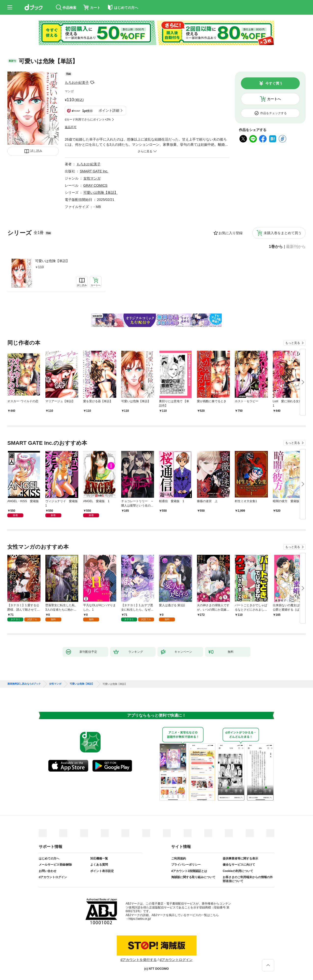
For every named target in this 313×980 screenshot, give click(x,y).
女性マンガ (92, 178)
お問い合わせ (48, 871)
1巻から (276, 247)
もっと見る (293, 343)
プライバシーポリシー (186, 865)
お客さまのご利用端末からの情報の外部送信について (248, 879)
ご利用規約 (179, 859)
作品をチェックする (274, 113)
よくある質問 (99, 865)
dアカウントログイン (53, 877)
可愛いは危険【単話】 (52, 261)
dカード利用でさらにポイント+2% (88, 120)
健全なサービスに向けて (239, 865)
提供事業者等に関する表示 (240, 859)
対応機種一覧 (99, 859)
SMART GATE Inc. (94, 171)
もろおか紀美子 (77, 83)
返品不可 (71, 127)
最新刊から (296, 247)
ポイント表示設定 (102, 871)
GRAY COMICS (95, 185)
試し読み (36, 151)
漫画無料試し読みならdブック (24, 684)
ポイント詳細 (109, 110)
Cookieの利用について (238, 871)
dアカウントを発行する (139, 960)
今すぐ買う (274, 83)
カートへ (274, 99)
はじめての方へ (49, 859)
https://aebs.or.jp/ (140, 919)
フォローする (92, 83)
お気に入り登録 (231, 233)
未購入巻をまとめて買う (283, 233)
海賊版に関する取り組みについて (193, 877)
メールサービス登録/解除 (55, 865)
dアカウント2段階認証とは (189, 871)
